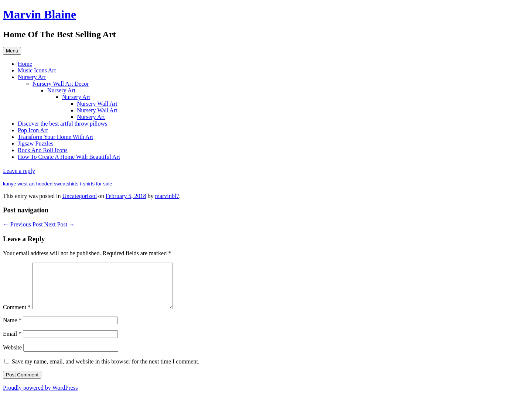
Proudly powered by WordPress (40, 397)
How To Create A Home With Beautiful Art (69, 157)
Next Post (60, 224)
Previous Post (23, 224)
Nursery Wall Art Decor (61, 84)
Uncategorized (79, 196)
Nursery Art (32, 77)
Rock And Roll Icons (43, 150)
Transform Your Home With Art (55, 137)
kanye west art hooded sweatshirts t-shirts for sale (58, 184)
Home (25, 64)
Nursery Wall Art (97, 104)
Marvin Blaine (40, 14)
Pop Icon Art (33, 130)
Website (12, 356)
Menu (12, 51)
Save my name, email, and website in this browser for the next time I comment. (106, 370)
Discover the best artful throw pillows (62, 124)
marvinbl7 (167, 196)
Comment (17, 316)
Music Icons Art (37, 70)
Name (12, 329)
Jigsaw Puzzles (35, 144)
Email (12, 343)
